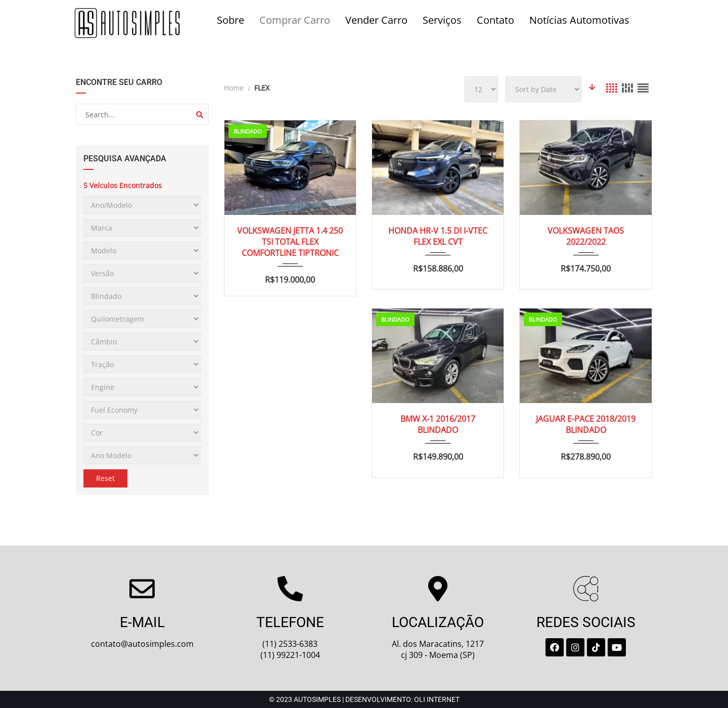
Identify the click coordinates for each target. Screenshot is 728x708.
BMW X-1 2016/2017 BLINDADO (438, 424)
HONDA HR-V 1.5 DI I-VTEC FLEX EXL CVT (438, 236)
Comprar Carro (295, 20)
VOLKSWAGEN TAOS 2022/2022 (586, 236)
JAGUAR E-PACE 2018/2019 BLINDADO (586, 424)
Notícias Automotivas (579, 20)
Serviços (442, 20)
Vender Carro (376, 20)
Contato (495, 20)
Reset (105, 478)
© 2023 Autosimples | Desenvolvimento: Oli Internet (364, 699)
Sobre (231, 20)
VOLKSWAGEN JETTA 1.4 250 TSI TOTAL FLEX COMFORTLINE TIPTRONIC (290, 242)
